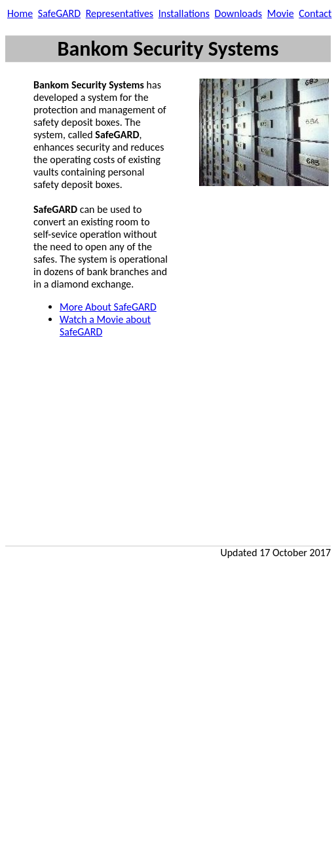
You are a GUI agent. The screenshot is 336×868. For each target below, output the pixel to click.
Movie (281, 13)
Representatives (120, 13)
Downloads (239, 13)
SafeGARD (59, 13)
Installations (184, 13)
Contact (315, 13)
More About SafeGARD (108, 307)
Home (20, 13)
